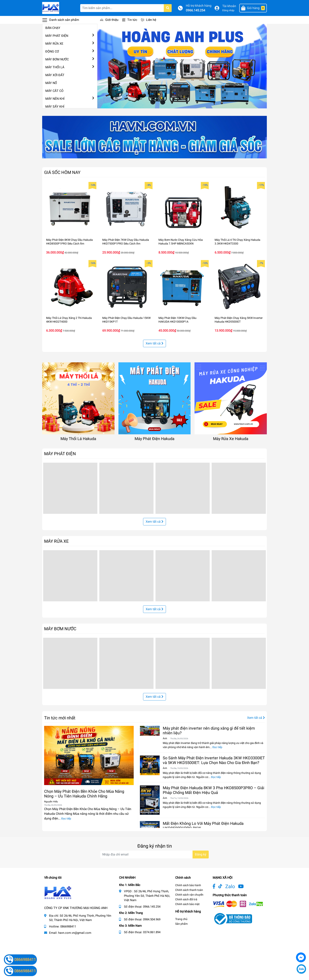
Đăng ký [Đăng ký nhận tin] (201, 854)
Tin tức (132, 20)
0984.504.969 (152, 919)
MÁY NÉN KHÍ (55, 99)
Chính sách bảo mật (187, 904)
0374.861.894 (152, 932)
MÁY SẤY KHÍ (55, 107)
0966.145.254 (195, 10)
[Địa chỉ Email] (154, 855)
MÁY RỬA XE (54, 44)
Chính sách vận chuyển (189, 895)
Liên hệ (151, 20)
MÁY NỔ (51, 83)
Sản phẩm (181, 924)
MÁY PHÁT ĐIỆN (57, 36)
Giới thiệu (112, 20)
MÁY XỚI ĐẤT (55, 75)
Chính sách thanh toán (189, 890)
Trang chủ (181, 919)
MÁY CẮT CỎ (54, 91)
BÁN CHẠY (53, 28)
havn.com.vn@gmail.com (75, 933)
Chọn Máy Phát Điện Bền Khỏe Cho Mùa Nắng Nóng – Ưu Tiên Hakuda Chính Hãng (84, 794)
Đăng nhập (228, 10)
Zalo (230, 886)
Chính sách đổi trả (186, 899)
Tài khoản (229, 6)
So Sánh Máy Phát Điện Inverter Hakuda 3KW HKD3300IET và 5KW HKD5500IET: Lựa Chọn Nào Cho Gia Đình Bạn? (214, 760)
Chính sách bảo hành (188, 885)
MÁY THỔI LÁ (55, 67)
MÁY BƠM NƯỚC (57, 59)
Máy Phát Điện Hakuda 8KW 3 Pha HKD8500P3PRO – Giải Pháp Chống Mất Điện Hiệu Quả (214, 790)
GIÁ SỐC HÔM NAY (62, 172)
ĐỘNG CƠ (52, 51)
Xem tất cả (154, 343)
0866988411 (68, 926)
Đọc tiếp (66, 819)
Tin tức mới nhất (60, 718)
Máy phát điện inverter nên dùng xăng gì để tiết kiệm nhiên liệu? (209, 731)
